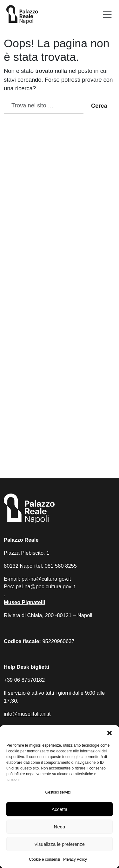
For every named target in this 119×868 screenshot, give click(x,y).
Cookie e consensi (44, 859)
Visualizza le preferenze (60, 844)
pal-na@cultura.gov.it (46, 579)
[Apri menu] (107, 15)
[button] (109, 733)
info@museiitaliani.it (27, 714)
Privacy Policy (75, 859)
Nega (60, 827)
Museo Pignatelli (25, 602)
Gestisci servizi (58, 792)
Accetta (59, 809)
